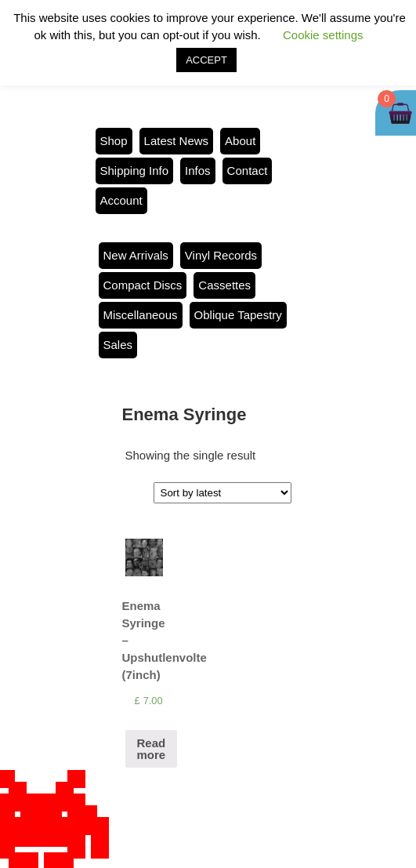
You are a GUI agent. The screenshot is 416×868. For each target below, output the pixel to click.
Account (121, 200)
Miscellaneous (141, 315)
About (240, 141)
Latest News (177, 141)
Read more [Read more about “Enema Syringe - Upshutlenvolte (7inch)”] (152, 749)
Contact (248, 171)
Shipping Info (135, 171)
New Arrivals (136, 255)
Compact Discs (143, 285)
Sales (118, 345)
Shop (114, 141)
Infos (198, 171)
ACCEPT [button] (206, 60)
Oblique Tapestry (238, 315)
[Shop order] (222, 493)
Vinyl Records (221, 255)
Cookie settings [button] (323, 35)
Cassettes (224, 285)
